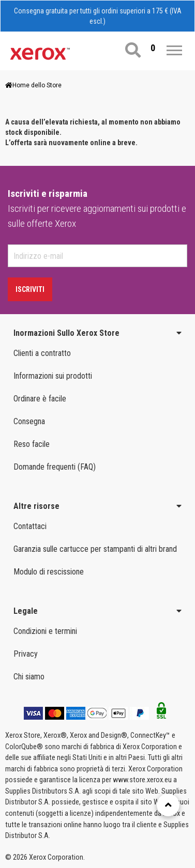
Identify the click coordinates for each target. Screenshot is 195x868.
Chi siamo (29, 677)
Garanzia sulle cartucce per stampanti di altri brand (95, 549)
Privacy (26, 654)
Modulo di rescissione (49, 572)
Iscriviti (30, 289)
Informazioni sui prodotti (53, 376)
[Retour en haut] (168, 805)
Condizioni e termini (45, 631)
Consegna (29, 421)
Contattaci (30, 526)
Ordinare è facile (40, 399)
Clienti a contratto (42, 353)
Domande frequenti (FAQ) (55, 467)
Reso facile (32, 444)
